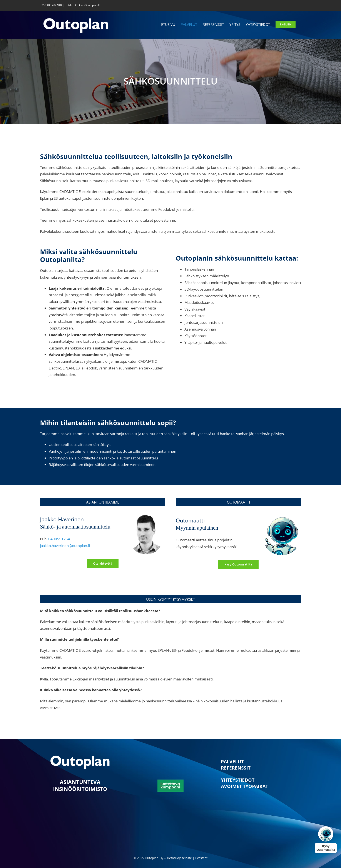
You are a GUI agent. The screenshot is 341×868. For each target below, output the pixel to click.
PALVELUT (232, 762)
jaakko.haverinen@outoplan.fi (65, 546)
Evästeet (201, 858)
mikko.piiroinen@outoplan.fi (83, 5)
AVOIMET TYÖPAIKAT (245, 786)
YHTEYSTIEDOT (238, 780)
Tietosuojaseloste (179, 858)
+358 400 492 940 (51, 5)
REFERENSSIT (236, 768)
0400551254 (59, 539)
